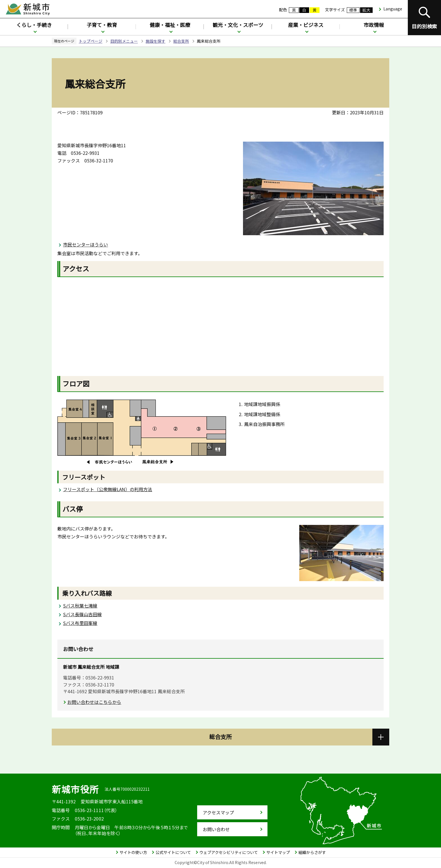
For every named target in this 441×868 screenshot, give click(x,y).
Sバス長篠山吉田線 (82, 614)
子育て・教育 (102, 25)
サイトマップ (278, 852)
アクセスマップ (218, 812)
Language (393, 9)
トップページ (91, 41)
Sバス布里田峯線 (80, 623)
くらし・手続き (34, 25)
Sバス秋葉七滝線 (80, 606)
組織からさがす (312, 852)
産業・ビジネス (306, 25)
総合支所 (181, 41)
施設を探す (156, 41)
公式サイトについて (173, 852)
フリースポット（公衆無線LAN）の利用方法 (108, 489)
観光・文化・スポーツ (238, 25)
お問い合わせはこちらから (94, 702)
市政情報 (374, 25)
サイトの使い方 (133, 852)
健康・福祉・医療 (170, 25)
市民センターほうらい (85, 244)
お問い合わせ (216, 829)
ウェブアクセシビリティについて (229, 852)
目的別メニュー (124, 41)
